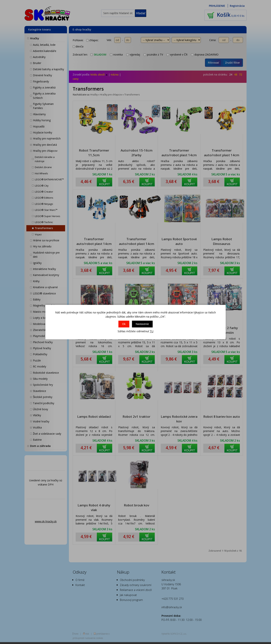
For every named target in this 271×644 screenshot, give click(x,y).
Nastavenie (142, 324)
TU (152, 331)
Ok (124, 324)
